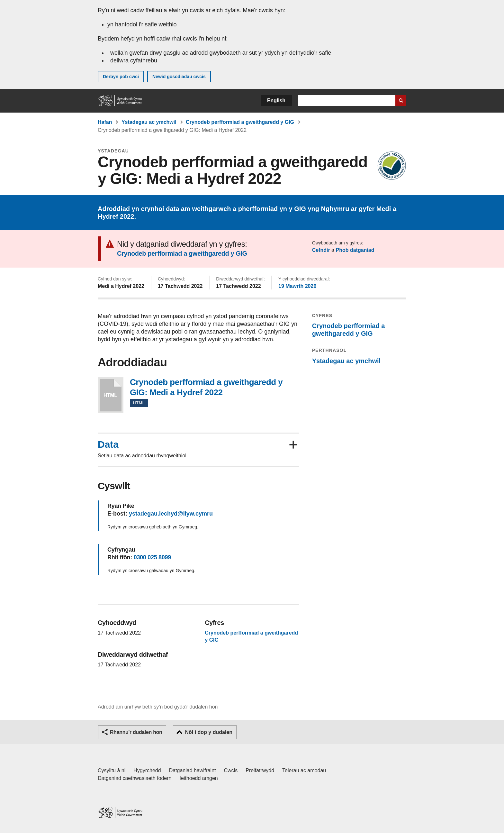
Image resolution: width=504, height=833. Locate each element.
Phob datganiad (355, 250)
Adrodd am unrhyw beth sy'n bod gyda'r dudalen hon (158, 707)
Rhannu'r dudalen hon (136, 732)
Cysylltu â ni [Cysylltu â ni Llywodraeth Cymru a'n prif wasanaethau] (112, 770)
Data (108, 444)
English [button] (276, 101)
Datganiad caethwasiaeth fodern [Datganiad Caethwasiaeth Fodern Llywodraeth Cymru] (135, 778)
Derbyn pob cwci (121, 77)
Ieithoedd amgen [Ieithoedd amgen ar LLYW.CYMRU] (199, 778)
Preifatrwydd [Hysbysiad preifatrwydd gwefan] (260, 770)
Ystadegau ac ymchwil (149, 122)
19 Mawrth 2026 (297, 286)
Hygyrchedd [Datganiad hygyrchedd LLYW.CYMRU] (147, 770)
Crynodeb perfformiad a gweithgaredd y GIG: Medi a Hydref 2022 (111, 395)
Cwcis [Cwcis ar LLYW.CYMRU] (231, 770)
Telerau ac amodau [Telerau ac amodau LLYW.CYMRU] (304, 770)
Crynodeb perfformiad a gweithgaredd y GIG (240, 122)
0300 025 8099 (152, 557)
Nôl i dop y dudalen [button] (209, 732)
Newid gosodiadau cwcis (179, 77)
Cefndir (321, 250)
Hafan (105, 122)
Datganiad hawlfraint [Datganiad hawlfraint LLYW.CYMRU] (193, 770)
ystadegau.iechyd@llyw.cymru (171, 514)
